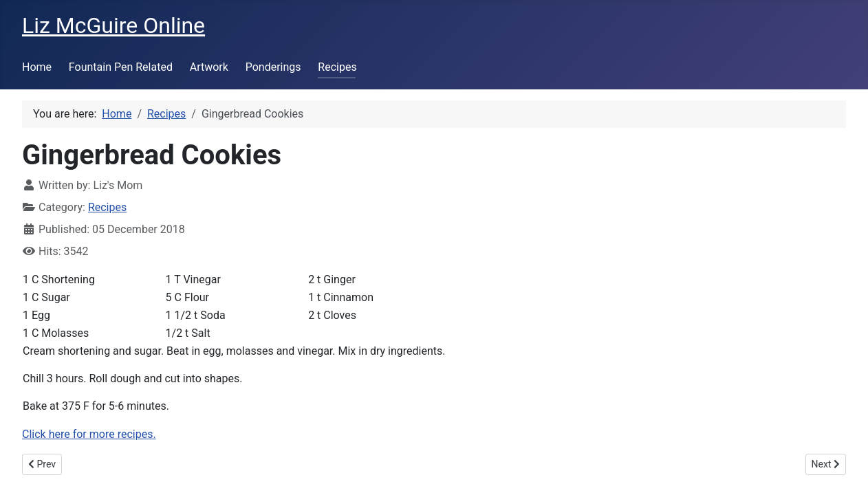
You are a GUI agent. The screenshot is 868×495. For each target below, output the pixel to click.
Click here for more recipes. (89, 434)
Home (37, 67)
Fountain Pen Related (121, 67)
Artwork (209, 67)
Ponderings (273, 67)
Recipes (337, 67)
